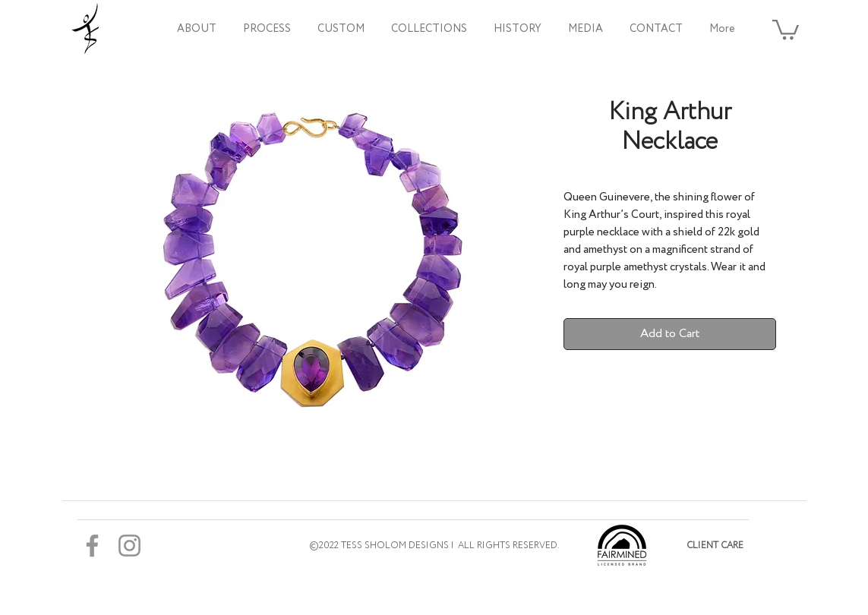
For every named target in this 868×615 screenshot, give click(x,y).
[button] (429, 29)
